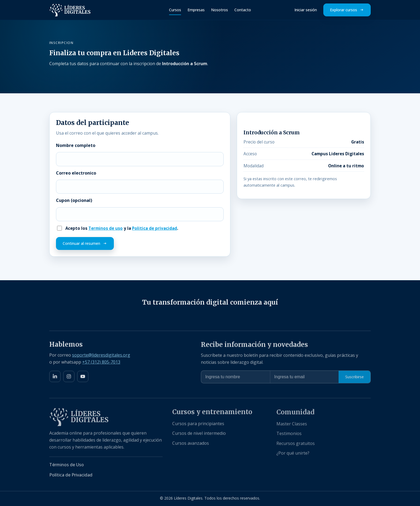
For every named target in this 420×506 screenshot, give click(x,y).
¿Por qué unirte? (293, 455)
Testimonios (289, 435)
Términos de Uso (67, 466)
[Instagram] (69, 378)
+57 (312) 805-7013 (101, 363)
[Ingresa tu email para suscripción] (304, 378)
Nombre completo (76, 145)
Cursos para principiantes (198, 425)
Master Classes (292, 426)
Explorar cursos (344, 10)
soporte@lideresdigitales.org (101, 356)
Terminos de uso (106, 228)
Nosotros (220, 10)
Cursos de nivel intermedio (199, 435)
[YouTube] (83, 378)
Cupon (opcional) (74, 200)
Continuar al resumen (81, 243)
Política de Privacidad (71, 476)
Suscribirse (355, 378)
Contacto (243, 10)
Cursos (175, 10)
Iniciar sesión (306, 10)
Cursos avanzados (191, 445)
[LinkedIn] (55, 378)
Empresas (196, 10)
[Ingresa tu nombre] (235, 378)
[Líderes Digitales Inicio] (70, 10)
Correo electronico (76, 173)
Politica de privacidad (155, 228)
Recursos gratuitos (296, 445)
